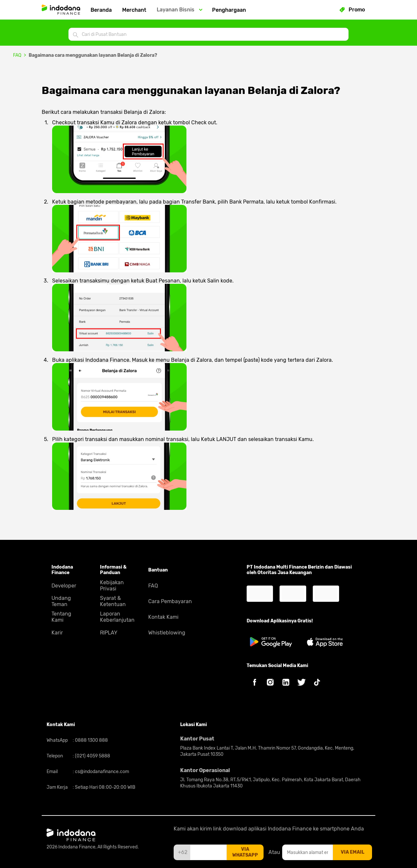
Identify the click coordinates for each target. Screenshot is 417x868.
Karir (57, 633)
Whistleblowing (167, 633)
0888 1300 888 (91, 740)
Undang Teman (61, 601)
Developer (64, 586)
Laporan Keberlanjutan (117, 617)
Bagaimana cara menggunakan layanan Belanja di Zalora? (93, 55)
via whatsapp (245, 852)
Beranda (101, 10)
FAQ (17, 55)
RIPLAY (109, 633)
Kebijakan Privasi (112, 586)
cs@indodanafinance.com (101, 772)
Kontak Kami (163, 617)
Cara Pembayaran (170, 601)
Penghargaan (229, 10)
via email (352, 852)
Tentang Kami (61, 617)
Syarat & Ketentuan (113, 601)
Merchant (134, 10)
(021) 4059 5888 (92, 756)
